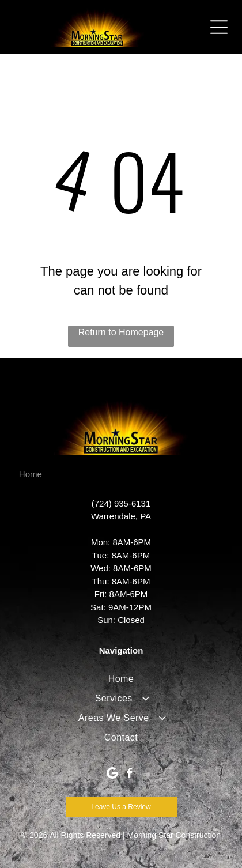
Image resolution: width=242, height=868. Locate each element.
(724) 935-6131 (121, 503)
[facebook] (130, 775)
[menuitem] (121, 679)
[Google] (113, 775)
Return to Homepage (121, 332)
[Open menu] (219, 27)
